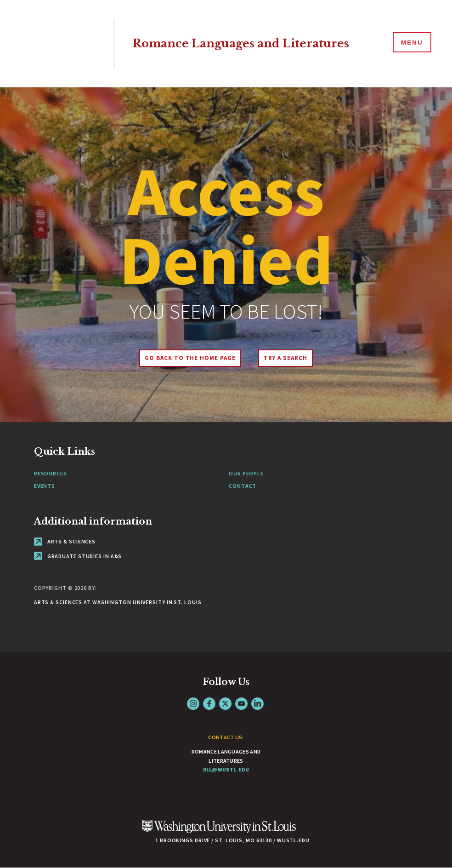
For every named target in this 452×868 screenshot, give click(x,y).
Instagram (193, 704)
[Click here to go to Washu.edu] (219, 831)
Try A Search (287, 358)
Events (45, 486)
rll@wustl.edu (226, 769)
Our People (246, 473)
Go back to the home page (189, 358)
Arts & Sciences (65, 541)
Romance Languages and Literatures (246, 43)
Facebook (209, 704)
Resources (51, 473)
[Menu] (411, 43)
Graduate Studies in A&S (78, 556)
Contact (243, 486)
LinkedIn (257, 704)
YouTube (241, 704)
